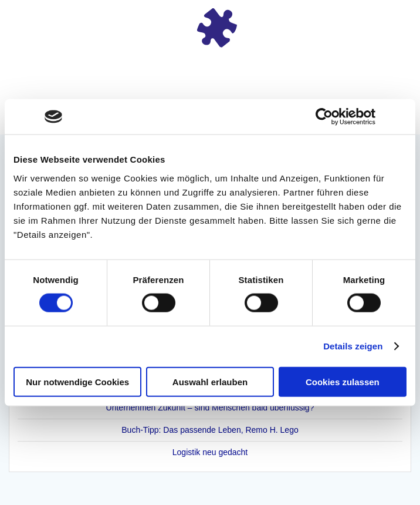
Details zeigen (353, 346)
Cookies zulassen (343, 381)
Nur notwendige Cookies (77, 381)
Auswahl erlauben (210, 381)
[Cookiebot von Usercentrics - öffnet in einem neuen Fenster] (324, 117)
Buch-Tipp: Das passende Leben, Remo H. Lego (210, 430)
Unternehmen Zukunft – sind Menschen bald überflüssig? (210, 408)
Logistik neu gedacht (210, 452)
